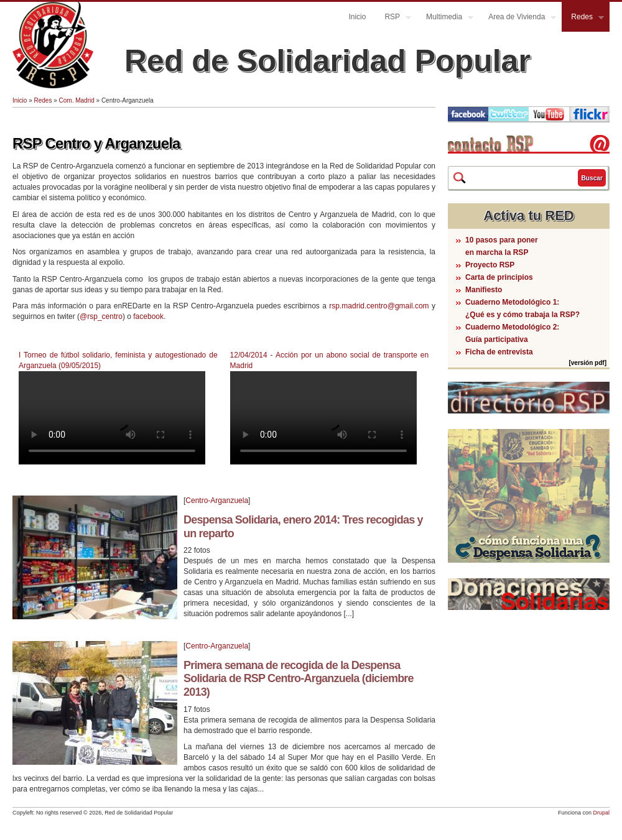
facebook (148, 316)
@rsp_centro (101, 316)
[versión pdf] (587, 363)
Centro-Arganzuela (217, 501)
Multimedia (445, 18)
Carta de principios (499, 277)
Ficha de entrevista (499, 352)
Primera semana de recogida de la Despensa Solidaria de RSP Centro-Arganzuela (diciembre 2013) (299, 679)
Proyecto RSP (490, 265)
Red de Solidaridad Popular (327, 61)
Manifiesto (484, 290)
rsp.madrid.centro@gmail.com (379, 306)
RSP (393, 18)
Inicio (357, 17)
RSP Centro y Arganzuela (96, 143)
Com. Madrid (77, 100)
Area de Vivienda (518, 18)
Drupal (601, 813)
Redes (583, 18)
